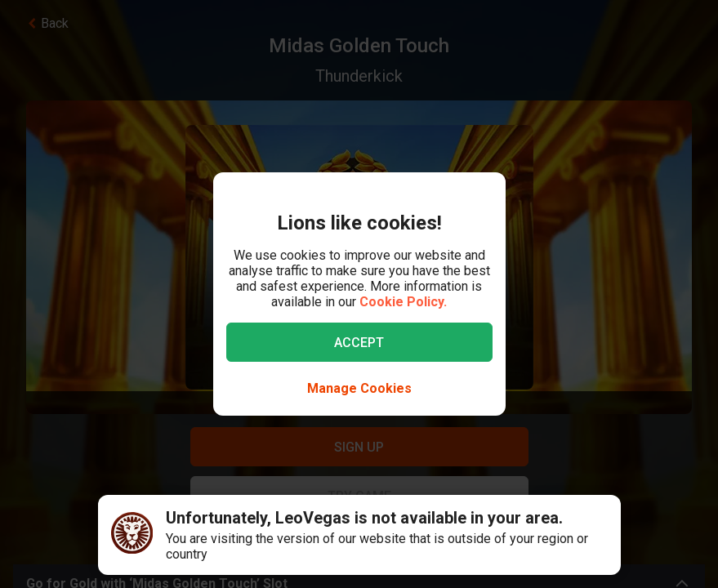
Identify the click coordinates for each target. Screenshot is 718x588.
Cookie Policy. (403, 302)
